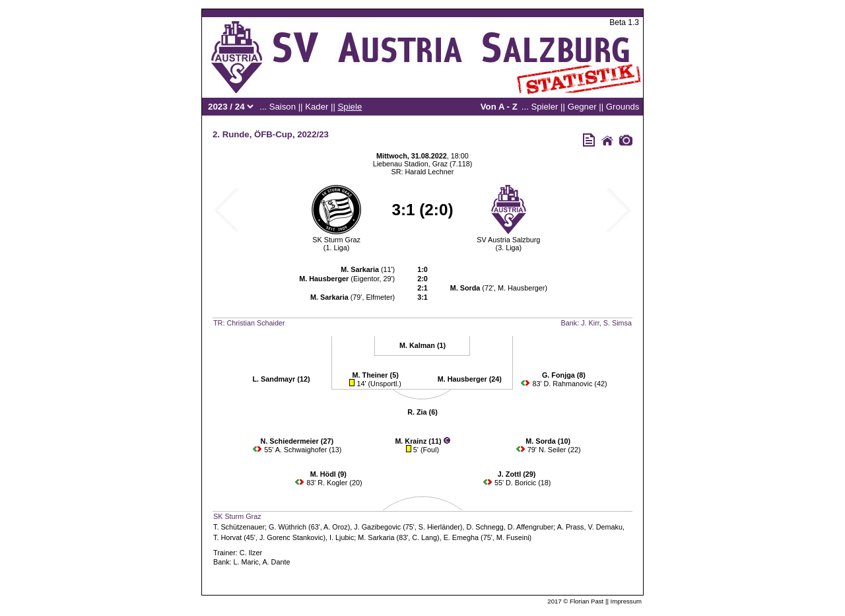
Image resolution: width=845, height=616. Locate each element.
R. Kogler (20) (340, 483)
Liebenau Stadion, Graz (410, 164)
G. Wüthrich (287, 527)
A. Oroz (336, 527)
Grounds (623, 107)
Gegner (582, 107)
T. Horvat (227, 537)
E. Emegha (461, 537)
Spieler (544, 107)
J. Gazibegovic (377, 527)
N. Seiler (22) (560, 450)
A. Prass (571, 527)
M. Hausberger (521, 288)
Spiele (350, 107)
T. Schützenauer (239, 527)
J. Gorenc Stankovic (291, 537)
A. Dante (276, 562)
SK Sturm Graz (336, 240)
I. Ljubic (342, 537)
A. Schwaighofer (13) (309, 450)
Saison (283, 107)
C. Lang (424, 537)
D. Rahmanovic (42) (575, 384)
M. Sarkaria (376, 537)
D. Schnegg (485, 527)
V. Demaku (605, 527)
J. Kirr (590, 323)
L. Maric (246, 562)
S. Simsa (618, 323)
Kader (317, 107)
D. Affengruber (530, 527)
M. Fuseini (513, 537)
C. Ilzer (251, 553)
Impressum (626, 601)
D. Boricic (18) (528, 483)
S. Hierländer (439, 527)
